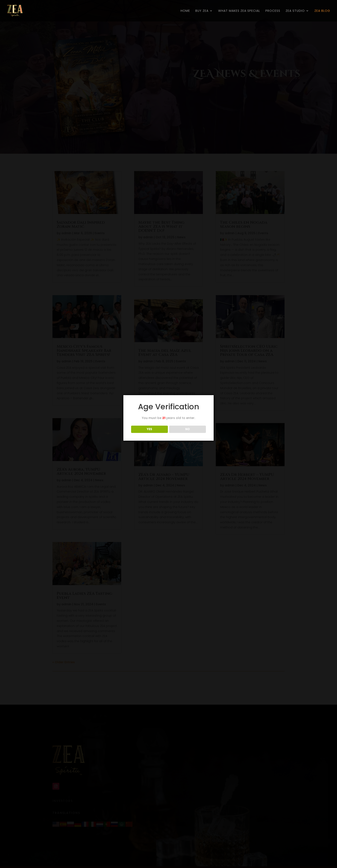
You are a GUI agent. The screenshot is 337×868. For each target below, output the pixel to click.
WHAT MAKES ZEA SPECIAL (239, 11)
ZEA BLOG (322, 11)
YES (149, 429)
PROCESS (273, 11)
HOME (185, 11)
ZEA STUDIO (295, 11)
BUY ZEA (202, 11)
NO (188, 429)
